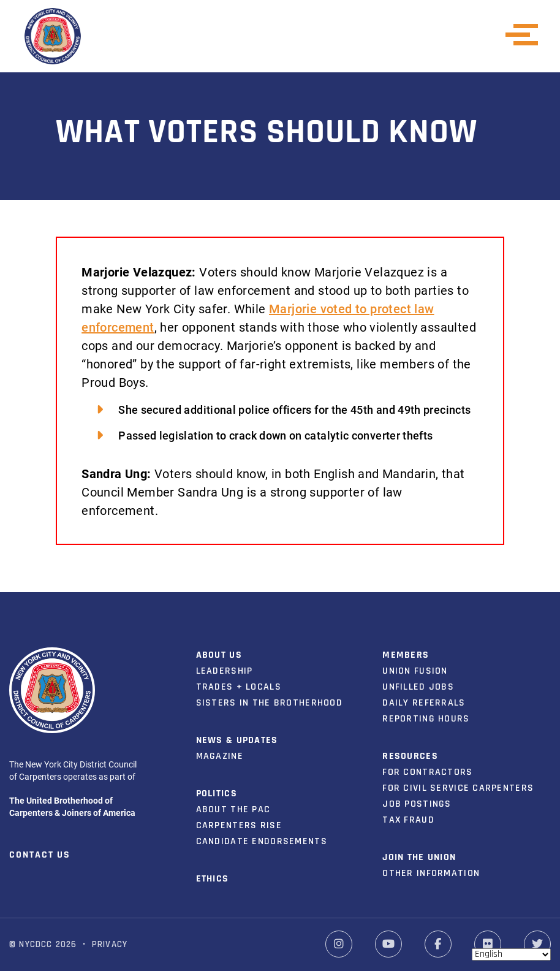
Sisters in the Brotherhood (269, 703)
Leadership (225, 671)
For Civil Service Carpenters (458, 788)
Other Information (431, 873)
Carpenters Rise (239, 825)
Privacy (110, 944)
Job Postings (417, 804)
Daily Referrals (424, 703)
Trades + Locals (239, 687)
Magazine (220, 756)
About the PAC (233, 809)
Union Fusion (415, 671)
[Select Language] (511, 954)
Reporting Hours (426, 719)
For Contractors (427, 772)
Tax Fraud (408, 820)
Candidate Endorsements (262, 841)
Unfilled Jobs (418, 687)
